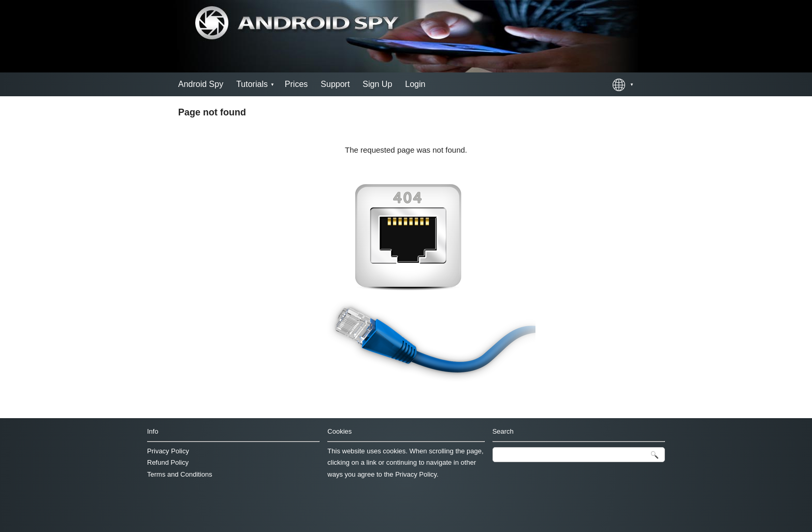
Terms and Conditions (180, 474)
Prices (296, 84)
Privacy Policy (168, 451)
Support (335, 84)
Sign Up (377, 84)
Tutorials (252, 84)
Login (415, 84)
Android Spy (201, 84)
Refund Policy (168, 462)
